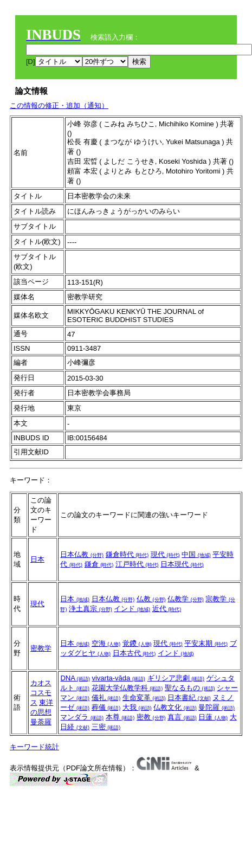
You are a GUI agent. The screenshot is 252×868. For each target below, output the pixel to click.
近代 (167, 609)
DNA (75, 678)
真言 (182, 717)
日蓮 (213, 717)
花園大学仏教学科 (127, 688)
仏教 (151, 599)
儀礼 (106, 697)
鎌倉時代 (127, 554)
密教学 (41, 648)
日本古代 (134, 653)
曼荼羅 (41, 722)
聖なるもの (190, 688)
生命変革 (144, 697)
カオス (41, 683)
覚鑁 (137, 643)
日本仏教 (82, 554)
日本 (37, 559)
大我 (137, 707)
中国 (196, 554)
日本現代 (182, 564)
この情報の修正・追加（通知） (59, 105)
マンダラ (82, 717)
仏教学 (186, 599)
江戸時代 (137, 564)
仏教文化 (175, 707)
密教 (151, 717)
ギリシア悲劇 (176, 678)
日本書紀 (189, 697)
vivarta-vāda (118, 678)
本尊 (120, 717)
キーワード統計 (34, 747)
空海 (106, 643)
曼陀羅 (217, 707)
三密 (106, 727)
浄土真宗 (91, 609)
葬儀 (106, 707)
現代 (165, 554)
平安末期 (206, 643)
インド (132, 609)
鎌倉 (99, 564)
